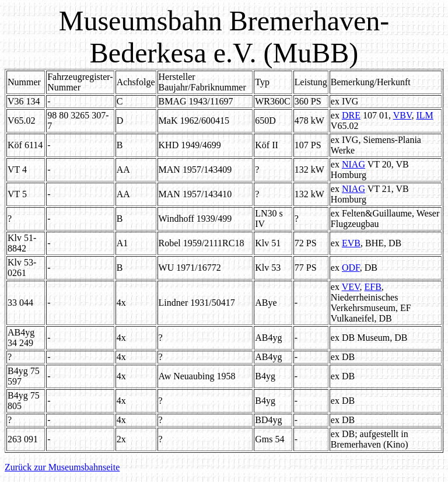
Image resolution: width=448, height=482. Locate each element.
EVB (351, 243)
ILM (424, 115)
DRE (351, 115)
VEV (351, 287)
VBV (402, 115)
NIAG (353, 164)
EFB (372, 287)
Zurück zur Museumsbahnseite (62, 467)
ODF (351, 268)
